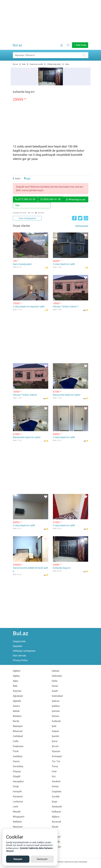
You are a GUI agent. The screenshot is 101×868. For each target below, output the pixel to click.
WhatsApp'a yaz (76, 199)
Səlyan (55, 731)
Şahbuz (56, 706)
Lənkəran (18, 802)
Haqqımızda (19, 641)
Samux (55, 716)
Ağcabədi (18, 696)
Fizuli (16, 751)
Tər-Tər (56, 761)
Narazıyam (42, 859)
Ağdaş (16, 676)
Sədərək (56, 721)
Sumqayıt (57, 756)
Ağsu (16, 681)
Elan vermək (19, 656)
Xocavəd (56, 822)
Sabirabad (57, 696)
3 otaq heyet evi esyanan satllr (29, 307)
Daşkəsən (18, 746)
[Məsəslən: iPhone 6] (51, 55)
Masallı (17, 812)
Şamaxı (56, 711)
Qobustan (57, 676)
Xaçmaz (17, 691)
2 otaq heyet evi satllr (64, 437)
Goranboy (18, 766)
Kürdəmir (18, 796)
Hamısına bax (82, 226)
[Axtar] (85, 55)
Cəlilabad (18, 736)
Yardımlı (56, 781)
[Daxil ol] (60, 47)
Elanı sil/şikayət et (27, 218)
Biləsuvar (18, 731)
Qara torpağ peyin (22, 264)
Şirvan (55, 746)
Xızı (54, 776)
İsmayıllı (17, 791)
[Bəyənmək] (29, 71)
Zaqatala (56, 791)
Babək (16, 711)
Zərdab (56, 796)
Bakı (28, 179)
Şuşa (54, 802)
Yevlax (55, 786)
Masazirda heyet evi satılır (67, 395)
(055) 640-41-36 (51, 199)
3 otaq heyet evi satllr (64, 264)
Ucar (54, 771)
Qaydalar (18, 646)
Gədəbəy (18, 756)
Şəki (54, 726)
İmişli (16, 786)
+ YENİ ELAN (80, 45)
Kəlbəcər (56, 812)
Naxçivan (18, 827)
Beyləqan (18, 726)
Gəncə (16, 761)
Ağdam (17, 671)
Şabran (56, 701)
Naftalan (17, 822)
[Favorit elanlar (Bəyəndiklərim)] (67, 47)
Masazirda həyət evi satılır (27, 437)
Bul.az (17, 45)
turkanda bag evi (62, 568)
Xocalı (55, 827)
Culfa (16, 741)
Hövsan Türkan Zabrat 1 (66, 307)
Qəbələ (56, 671)
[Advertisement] (51, 21)
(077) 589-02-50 (25, 199)
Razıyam (18, 859)
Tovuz (55, 766)
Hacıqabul (18, 781)
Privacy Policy (20, 660)
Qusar (55, 686)
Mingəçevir (19, 817)
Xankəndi (57, 807)
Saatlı (55, 691)
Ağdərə (56, 817)
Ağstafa (17, 701)
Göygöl (17, 776)
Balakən (17, 716)
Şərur (55, 741)
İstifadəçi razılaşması (24, 651)
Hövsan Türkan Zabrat (25, 395)
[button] (48, 83)
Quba (55, 681)
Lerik (15, 807)
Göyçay (17, 771)
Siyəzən (56, 751)
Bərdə (16, 721)
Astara (16, 706)
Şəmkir (56, 736)
